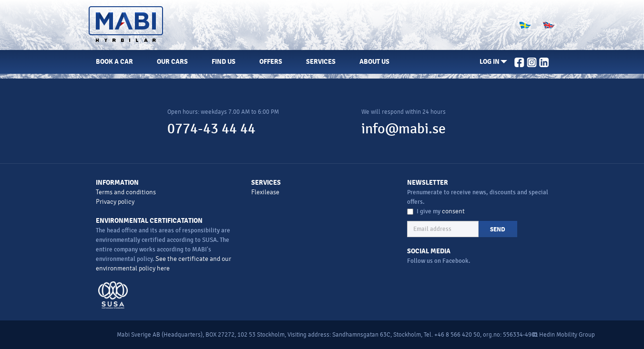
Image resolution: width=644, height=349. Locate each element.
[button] (493, 62)
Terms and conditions (126, 192)
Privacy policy (115, 202)
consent (453, 211)
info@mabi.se (404, 129)
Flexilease (265, 192)
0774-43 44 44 (211, 129)
